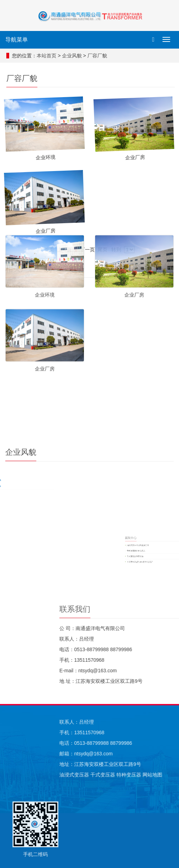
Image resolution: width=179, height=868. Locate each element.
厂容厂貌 (99, 56)
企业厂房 (134, 175)
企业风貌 (74, 56)
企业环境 (45, 175)
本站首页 (49, 56)
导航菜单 (17, 40)
